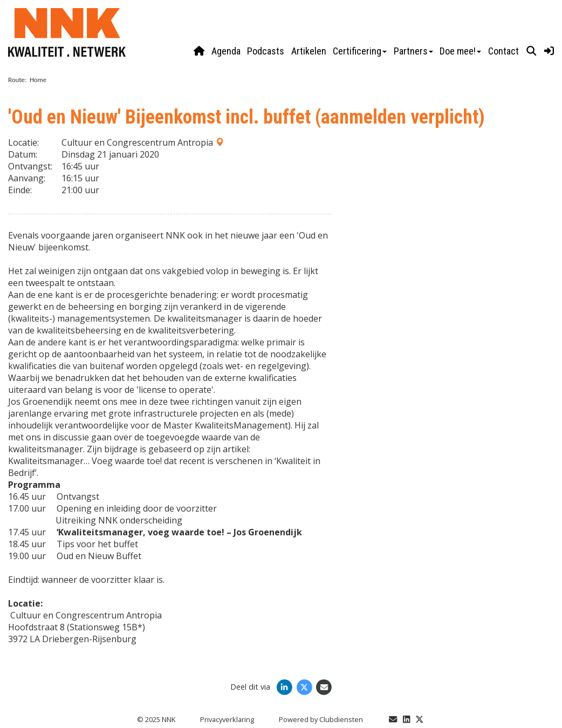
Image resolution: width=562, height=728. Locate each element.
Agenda (226, 51)
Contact (503, 51)
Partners (413, 51)
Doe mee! (460, 51)
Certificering (360, 51)
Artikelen (309, 51)
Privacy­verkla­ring (227, 719)
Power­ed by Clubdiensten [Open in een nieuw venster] (321, 719)
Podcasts (266, 51)
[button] (532, 51)
